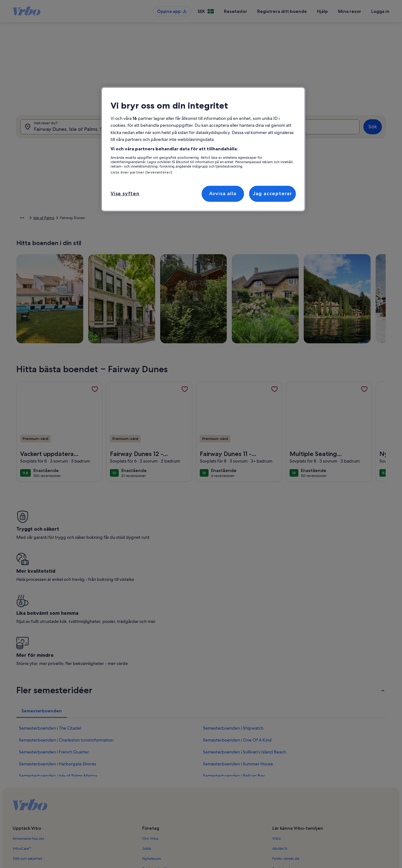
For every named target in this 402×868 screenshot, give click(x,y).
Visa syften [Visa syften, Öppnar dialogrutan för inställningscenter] (125, 193)
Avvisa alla (223, 193)
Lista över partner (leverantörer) (141, 172)
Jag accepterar (272, 193)
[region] (203, 149)
